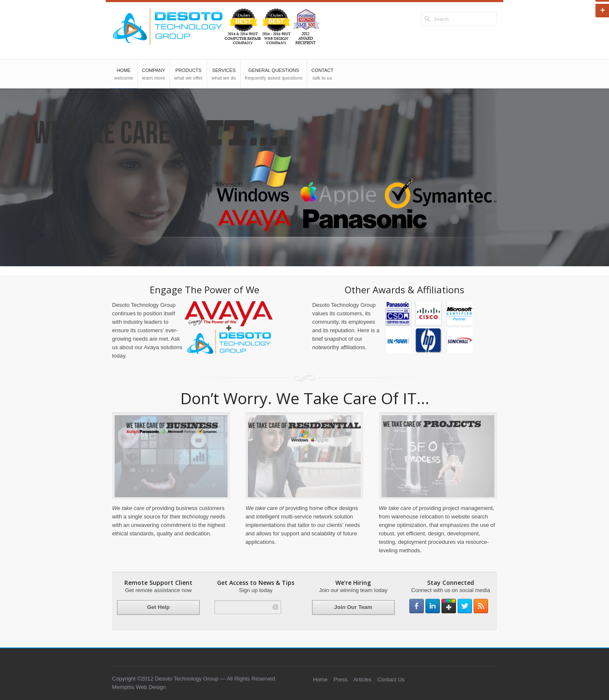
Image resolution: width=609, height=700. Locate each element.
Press (341, 679)
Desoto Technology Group (186, 679)
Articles (363, 679)
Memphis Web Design (139, 687)
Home (320, 679)
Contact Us (391, 679)
